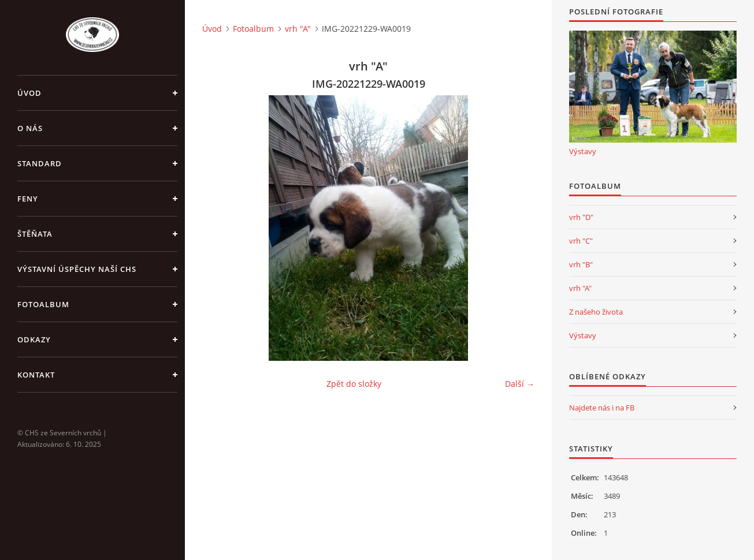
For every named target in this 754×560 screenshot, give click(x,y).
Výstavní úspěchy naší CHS (77, 269)
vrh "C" (581, 241)
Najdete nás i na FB (602, 408)
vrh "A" (298, 29)
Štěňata (35, 234)
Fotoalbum (43, 304)
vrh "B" (581, 264)
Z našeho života (596, 312)
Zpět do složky (354, 384)
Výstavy (583, 151)
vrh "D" (581, 217)
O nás (30, 128)
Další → (520, 384)
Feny (28, 199)
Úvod (29, 93)
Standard (40, 163)
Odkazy (34, 339)
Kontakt (36, 375)
